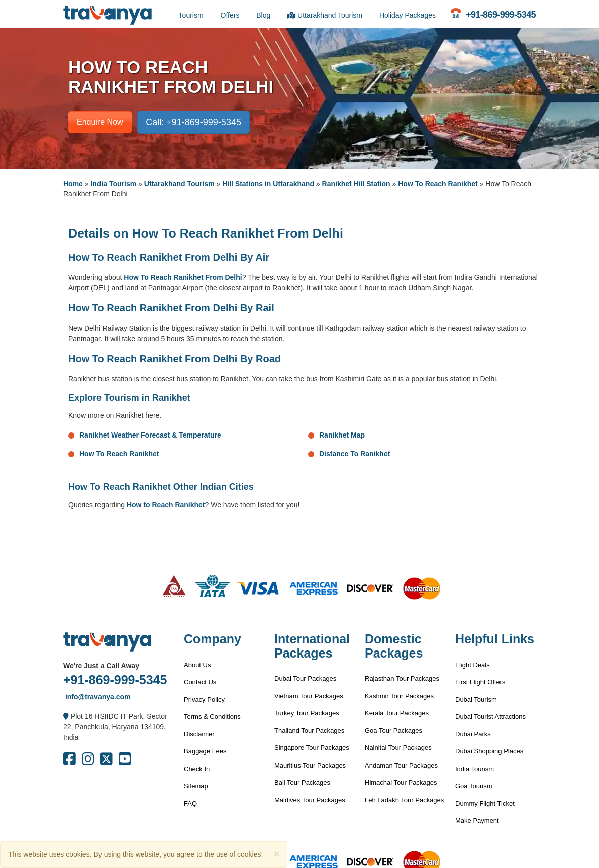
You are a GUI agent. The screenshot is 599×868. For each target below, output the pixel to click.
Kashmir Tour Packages (399, 696)
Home (73, 184)
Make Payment (477, 821)
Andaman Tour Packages (401, 765)
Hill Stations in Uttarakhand (268, 184)
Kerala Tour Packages (397, 713)
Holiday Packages (408, 15)
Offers (230, 15)
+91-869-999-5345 (115, 680)
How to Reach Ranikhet (166, 505)
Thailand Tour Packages (309, 731)
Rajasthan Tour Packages (402, 678)
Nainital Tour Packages (398, 748)
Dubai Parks (473, 734)
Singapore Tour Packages (312, 748)
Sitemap (196, 786)
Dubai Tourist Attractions (490, 717)
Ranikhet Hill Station (356, 184)
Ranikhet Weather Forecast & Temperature (150, 435)
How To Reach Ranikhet (438, 184)
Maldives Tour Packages (310, 800)
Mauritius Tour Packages (310, 765)
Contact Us (200, 682)
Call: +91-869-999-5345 (193, 122)
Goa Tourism (474, 786)
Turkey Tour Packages (307, 713)
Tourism (191, 15)
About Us (197, 665)
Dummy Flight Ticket (485, 803)
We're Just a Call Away (101, 666)
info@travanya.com (97, 697)
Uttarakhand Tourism (325, 15)
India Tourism (113, 184)
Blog (263, 15)
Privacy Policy (204, 699)
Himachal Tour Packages (401, 782)
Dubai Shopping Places (489, 751)
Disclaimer (199, 734)
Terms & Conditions (212, 717)
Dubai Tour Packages (305, 678)
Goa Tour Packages (393, 731)
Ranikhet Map (342, 435)
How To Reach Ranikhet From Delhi (183, 277)
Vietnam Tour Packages (309, 696)
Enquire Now (100, 122)
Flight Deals (473, 665)
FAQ (190, 803)
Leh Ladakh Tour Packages (404, 800)
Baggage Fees (205, 751)
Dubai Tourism (476, 699)
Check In (197, 769)
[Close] (276, 854)
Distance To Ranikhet (355, 454)
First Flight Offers (480, 682)
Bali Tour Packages (302, 782)
